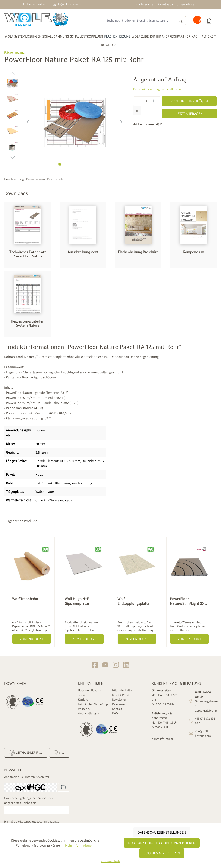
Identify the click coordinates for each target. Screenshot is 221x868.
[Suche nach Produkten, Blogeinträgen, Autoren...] (140, 21)
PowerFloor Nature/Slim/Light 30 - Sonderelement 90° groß (188, 601)
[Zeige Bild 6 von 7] (84, 164)
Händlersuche (143, 4)
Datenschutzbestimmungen (38, 821)
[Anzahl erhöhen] (154, 101)
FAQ (60, 753)
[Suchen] (181, 21)
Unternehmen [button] (187, 4)
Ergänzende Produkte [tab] (22, 521)
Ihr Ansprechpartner (34, 4)
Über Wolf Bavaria (89, 690)
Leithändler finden (28, 753)
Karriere (83, 699)
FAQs (115, 713)
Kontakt (117, 709)
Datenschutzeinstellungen (162, 832)
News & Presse (121, 695)
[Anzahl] (146, 101)
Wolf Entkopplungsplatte (133, 601)
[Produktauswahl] (209, 21)
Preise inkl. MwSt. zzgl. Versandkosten (157, 89)
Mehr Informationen (79, 845)
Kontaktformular (162, 739)
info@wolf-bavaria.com (69, 4)
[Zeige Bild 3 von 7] (70, 164)
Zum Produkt (32, 639)
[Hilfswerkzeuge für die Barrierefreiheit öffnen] (200, 21)
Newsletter (119, 699)
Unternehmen (91, 684)
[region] (64, 122)
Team (81, 695)
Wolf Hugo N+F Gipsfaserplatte (77, 601)
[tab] (14, 179)
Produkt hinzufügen (189, 101)
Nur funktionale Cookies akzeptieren (162, 843)
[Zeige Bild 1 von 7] (60, 164)
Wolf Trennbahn (25, 599)
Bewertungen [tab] (36, 179)
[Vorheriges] (28, 122)
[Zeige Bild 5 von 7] (79, 164)
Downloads (165, 4)
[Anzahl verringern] (139, 101)
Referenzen (119, 704)
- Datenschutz (111, 861)
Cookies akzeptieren (162, 853)
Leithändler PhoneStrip (93, 704)
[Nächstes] (121, 122)
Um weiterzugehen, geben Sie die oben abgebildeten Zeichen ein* (29, 800)
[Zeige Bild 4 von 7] (75, 164)
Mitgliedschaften (123, 690)
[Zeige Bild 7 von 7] (89, 164)
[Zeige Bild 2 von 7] (65, 164)
